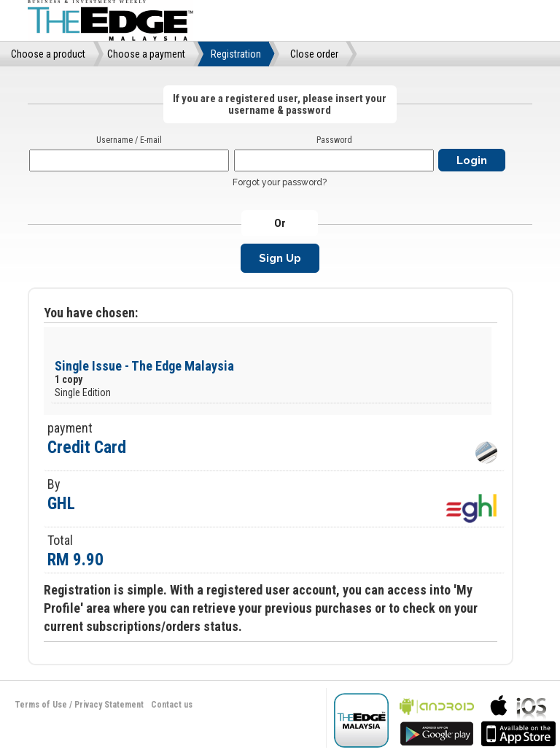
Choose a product (48, 54)
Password (334, 140)
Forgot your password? (280, 182)
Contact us (172, 705)
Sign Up (280, 258)
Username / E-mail (129, 140)
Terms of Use (41, 705)
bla (437, 719)
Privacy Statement (109, 705)
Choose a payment (146, 54)
